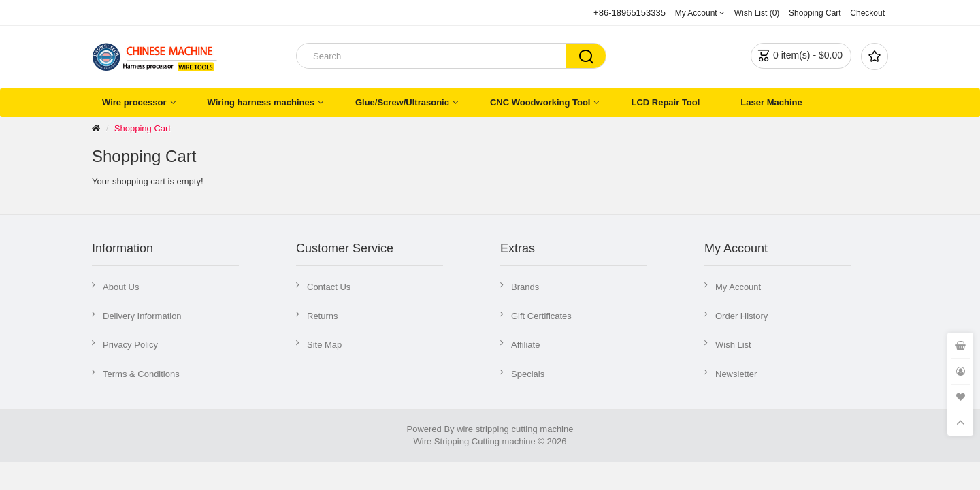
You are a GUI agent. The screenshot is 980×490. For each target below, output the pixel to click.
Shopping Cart (143, 128)
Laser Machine (771, 102)
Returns (323, 316)
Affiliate (525, 345)
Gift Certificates (541, 316)
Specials (528, 374)
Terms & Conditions (141, 374)
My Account (738, 287)
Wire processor (134, 102)
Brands (525, 287)
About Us (121, 287)
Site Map (324, 345)
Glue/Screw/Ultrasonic (402, 102)
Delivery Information (142, 316)
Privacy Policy (130, 345)
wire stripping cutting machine (515, 429)
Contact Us (329, 287)
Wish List (733, 345)
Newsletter (736, 374)
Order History (741, 316)
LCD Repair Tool (665, 102)
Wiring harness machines (261, 102)
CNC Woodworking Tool (540, 102)
